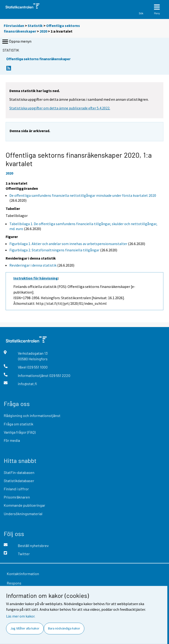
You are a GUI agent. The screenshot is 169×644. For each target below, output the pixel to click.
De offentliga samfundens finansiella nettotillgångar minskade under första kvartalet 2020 (83, 195)
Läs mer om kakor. (21, 616)
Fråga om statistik (19, 424)
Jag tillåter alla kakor (25, 628)
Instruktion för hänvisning (36, 278)
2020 (43, 31)
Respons (14, 583)
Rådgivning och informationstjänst (32, 415)
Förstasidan (14, 26)
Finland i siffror (16, 489)
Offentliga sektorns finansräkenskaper (38, 59)
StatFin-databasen (19, 472)
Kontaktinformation (23, 574)
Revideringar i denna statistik (33, 265)
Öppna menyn (16, 42)
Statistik (35, 26)
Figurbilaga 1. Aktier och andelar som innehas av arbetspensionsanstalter (68, 244)
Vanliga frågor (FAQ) (20, 432)
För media (12, 440)
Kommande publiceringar (24, 505)
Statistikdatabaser (19, 481)
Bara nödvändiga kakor (64, 628)
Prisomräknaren (17, 497)
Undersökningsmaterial (23, 514)
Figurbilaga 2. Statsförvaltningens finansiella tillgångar (54, 250)
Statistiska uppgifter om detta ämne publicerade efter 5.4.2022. (60, 108)
